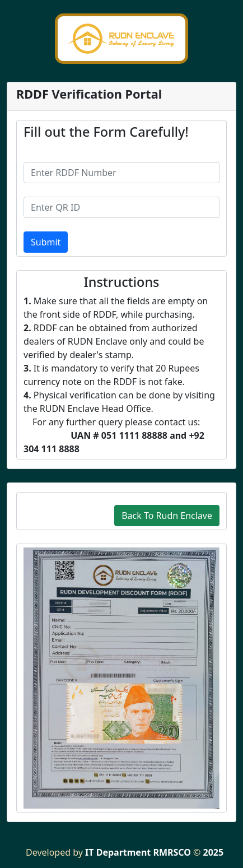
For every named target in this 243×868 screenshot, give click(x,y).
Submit (46, 242)
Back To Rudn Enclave (167, 516)
